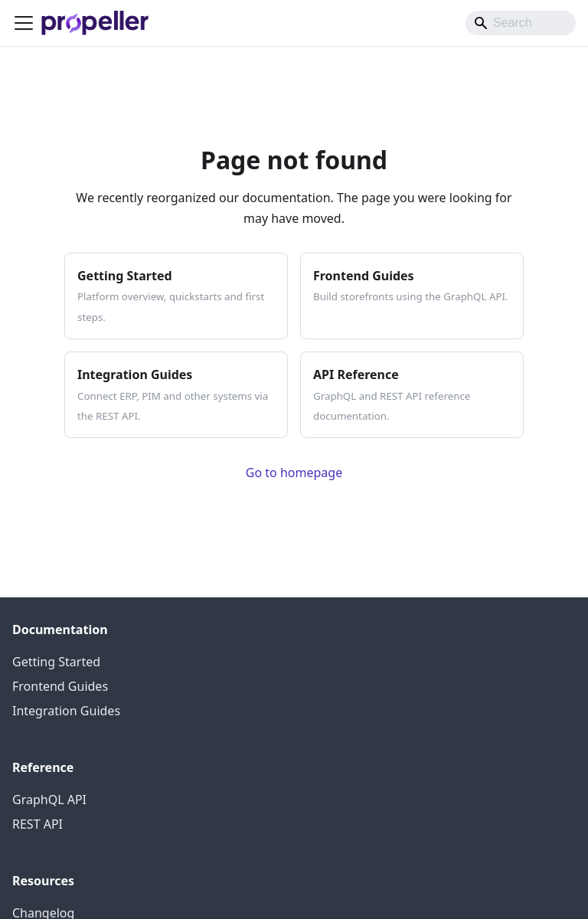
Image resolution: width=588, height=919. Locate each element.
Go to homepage (294, 473)
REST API (38, 824)
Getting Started (56, 662)
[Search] (521, 23)
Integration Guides (66, 711)
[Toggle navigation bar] (24, 23)
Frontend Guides (60, 686)
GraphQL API (49, 800)
